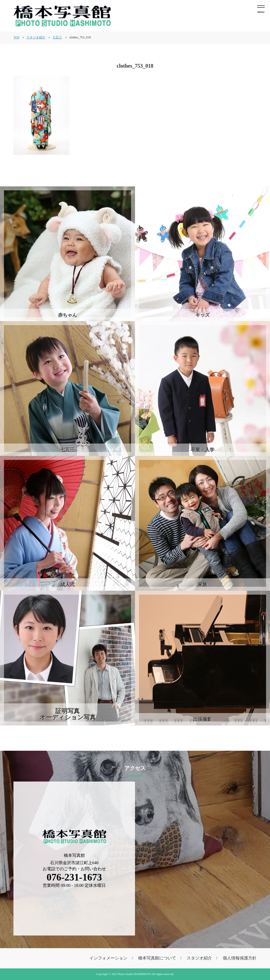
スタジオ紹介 (199, 958)
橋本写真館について (157, 958)
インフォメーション (108, 958)
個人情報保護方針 (240, 958)
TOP (16, 37)
